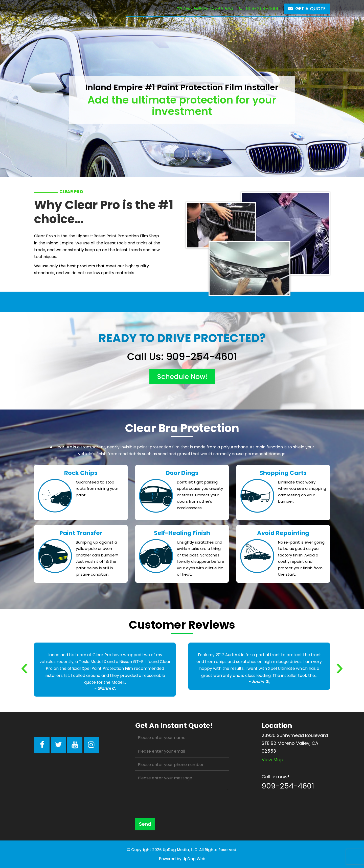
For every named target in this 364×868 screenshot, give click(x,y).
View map (272, 760)
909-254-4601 (258, 8)
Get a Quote (307, 8)
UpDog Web (194, 859)
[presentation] (174, 805)
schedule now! (182, 377)
